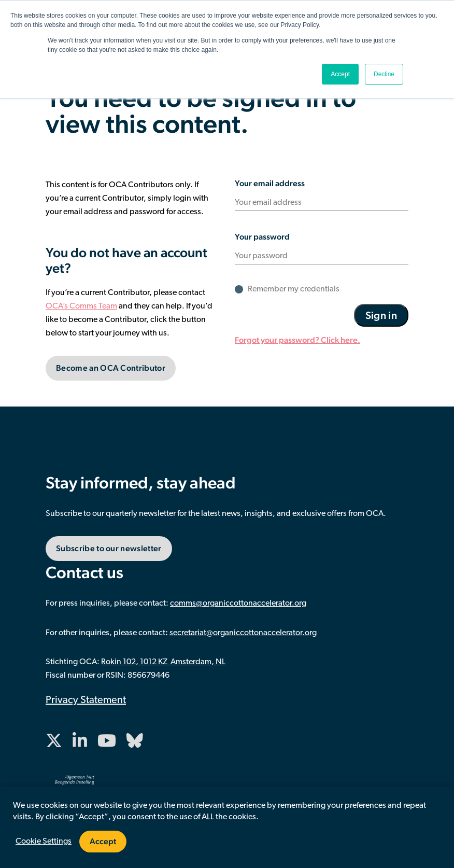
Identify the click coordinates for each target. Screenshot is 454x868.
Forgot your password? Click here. (297, 340)
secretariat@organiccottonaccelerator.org (243, 633)
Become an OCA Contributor (111, 368)
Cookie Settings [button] (44, 842)
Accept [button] (340, 74)
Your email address (270, 183)
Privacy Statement (86, 701)
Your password (262, 237)
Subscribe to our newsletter (109, 548)
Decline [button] (384, 74)
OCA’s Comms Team (81, 306)
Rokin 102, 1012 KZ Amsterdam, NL (163, 662)
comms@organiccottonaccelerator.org (238, 604)
